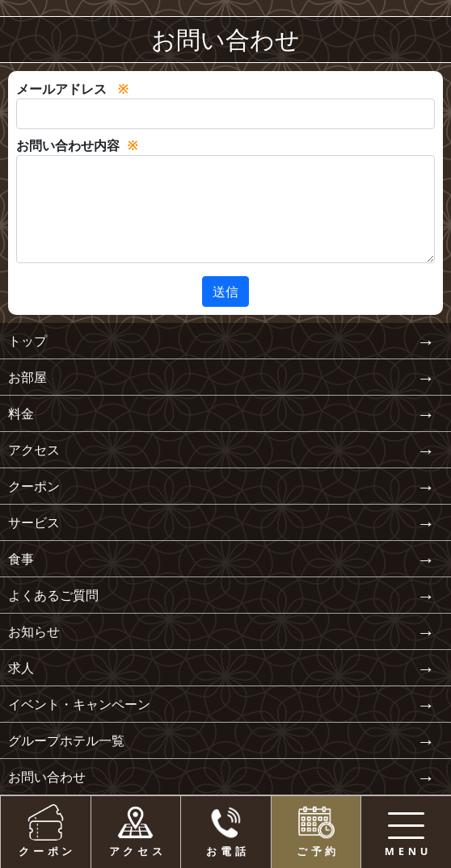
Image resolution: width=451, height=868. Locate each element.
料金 (21, 413)
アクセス (34, 450)
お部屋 (27, 377)
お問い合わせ (47, 777)
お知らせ (34, 631)
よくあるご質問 (53, 595)
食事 (21, 559)
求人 (21, 668)
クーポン (34, 486)
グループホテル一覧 (66, 740)
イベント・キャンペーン (79, 704)
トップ (27, 341)
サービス (34, 522)
